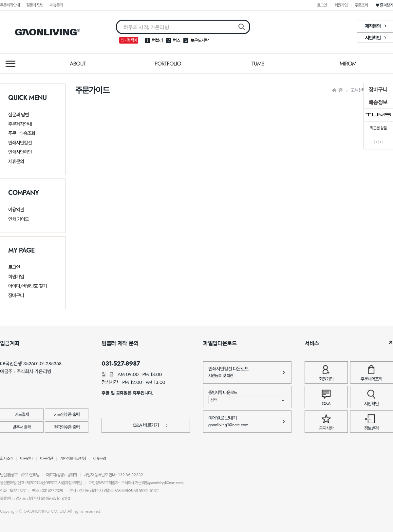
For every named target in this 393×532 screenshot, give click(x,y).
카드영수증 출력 (67, 414)
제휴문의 (56, 5)
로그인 (322, 5)
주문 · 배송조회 (22, 133)
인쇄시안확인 (20, 152)
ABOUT (78, 64)
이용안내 (27, 458)
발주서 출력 (22, 427)
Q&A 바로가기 (150, 425)
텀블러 (157, 40)
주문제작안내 (10, 5)
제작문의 (373, 26)
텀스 (177, 40)
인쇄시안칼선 (20, 143)
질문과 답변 (35, 5)
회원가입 (341, 5)
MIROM (348, 64)
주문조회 (361, 5)
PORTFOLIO (168, 64)
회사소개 (7, 458)
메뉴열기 (10, 64)
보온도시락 (200, 40)
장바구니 (16, 295)
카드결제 (22, 414)
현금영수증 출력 (67, 427)
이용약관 (16, 210)
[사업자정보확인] (70, 483)
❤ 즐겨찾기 (384, 5)
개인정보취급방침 (73, 458)
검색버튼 (242, 27)
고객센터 (358, 90)
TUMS (258, 64)
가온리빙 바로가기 (47, 32)
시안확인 (373, 38)
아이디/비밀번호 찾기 (28, 286)
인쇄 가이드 (19, 219)
